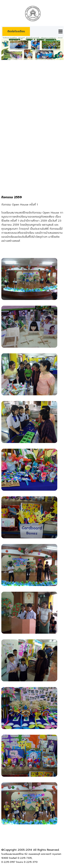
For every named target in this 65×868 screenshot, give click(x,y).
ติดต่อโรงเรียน (16, 31)
